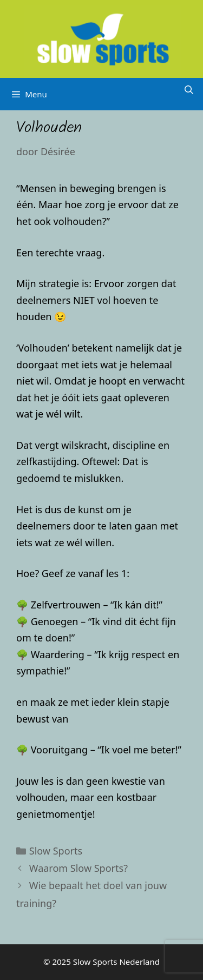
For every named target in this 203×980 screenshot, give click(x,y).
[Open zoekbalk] (189, 90)
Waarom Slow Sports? (78, 868)
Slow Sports (56, 851)
